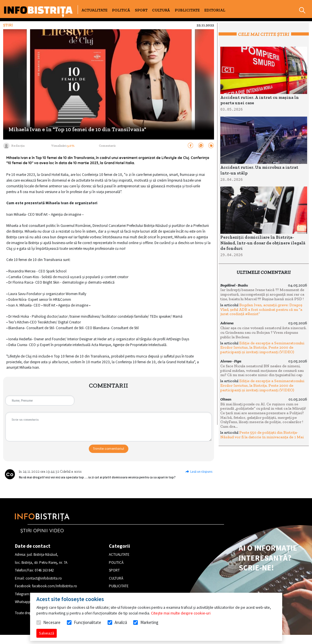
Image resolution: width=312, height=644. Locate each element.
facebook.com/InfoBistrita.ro (55, 586)
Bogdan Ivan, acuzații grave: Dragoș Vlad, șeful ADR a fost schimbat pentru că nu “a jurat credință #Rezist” (261, 309)
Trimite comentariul (108, 449)
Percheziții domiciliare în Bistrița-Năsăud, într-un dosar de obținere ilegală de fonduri (263, 243)
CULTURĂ (161, 10)
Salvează (47, 633)
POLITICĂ (121, 10)
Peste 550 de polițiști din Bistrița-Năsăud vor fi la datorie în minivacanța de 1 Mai (262, 435)
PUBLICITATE (187, 10)
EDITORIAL (215, 10)
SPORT (141, 10)
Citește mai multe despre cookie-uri (181, 613)
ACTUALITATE (94, 10)
